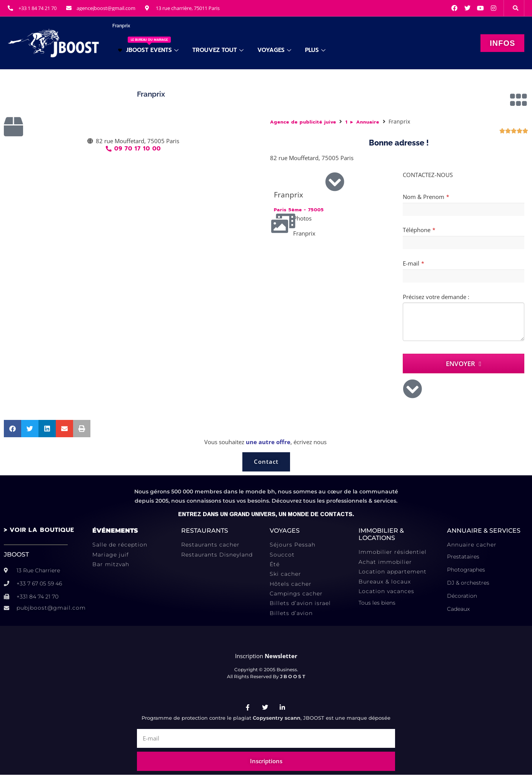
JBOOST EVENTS (148, 45)
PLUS (315, 50)
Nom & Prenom (426, 197)
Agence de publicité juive (303, 122)
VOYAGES (274, 50)
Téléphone (419, 230)
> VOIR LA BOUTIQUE (39, 530)
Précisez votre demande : (436, 297)
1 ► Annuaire (363, 122)
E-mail (414, 263)
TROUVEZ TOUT (218, 50)
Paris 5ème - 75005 (299, 210)
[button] (515, 8)
